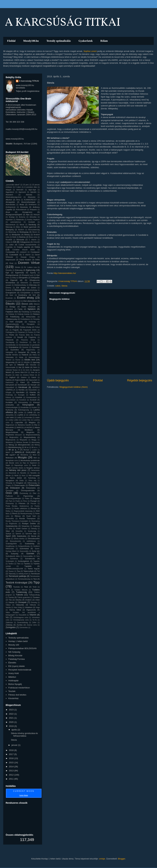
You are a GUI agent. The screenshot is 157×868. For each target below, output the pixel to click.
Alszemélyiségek (28, 202)
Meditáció (29, 430)
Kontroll (33, 400)
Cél (15, 242)
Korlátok (9, 402)
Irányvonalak (10, 367)
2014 (12, 767)
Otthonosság (32, 483)
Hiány (35, 355)
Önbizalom (15, 488)
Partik (18, 501)
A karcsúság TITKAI (29, 81)
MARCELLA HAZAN (24, 428)
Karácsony (10, 382)
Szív (38, 556)
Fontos (31, 332)
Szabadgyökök (11, 544)
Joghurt (12, 377)
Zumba (20, 625)
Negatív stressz (33, 468)
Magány (32, 422)
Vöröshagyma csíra (21, 617)
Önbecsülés (34, 485)
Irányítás (33, 365)
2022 (12, 714)
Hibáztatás (10, 357)
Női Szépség (14, 652)
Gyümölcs (15, 350)
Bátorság (9, 227)
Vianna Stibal (15, 610)
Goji (34, 342)
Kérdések (23, 387)
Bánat (22, 225)
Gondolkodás (11, 345)
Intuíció (21, 365)
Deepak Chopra (28, 257)
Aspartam (9, 220)
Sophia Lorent (90, 51)
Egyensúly (20, 272)
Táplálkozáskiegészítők (14, 569)
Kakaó (34, 377)
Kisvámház (13, 698)
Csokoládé (14, 255)
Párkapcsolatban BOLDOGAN (22, 648)
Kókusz (8, 397)
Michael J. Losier (30, 450)
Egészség (31, 270)
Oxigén (8, 485)
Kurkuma (9, 410)
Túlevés (19, 595)
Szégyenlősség (24, 546)
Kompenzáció (31, 397)
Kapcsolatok (20, 380)
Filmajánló (31, 324)
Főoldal (11, 41)
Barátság (32, 224)
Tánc (19, 564)
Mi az (27, 447)
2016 (12, 758)
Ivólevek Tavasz (12, 370)
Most (35, 455)
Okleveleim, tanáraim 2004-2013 (21, 115)
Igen (11, 365)
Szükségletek (23, 561)
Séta (10, 529)
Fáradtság (25, 312)
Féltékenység (11, 319)
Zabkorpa (9, 623)
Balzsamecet (10, 225)
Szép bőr (36, 551)
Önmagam (10, 491)
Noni (24, 476)
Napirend (33, 463)
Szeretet (30, 553)
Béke (18, 227)
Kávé (23, 382)
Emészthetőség (31, 290)
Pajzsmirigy (28, 496)
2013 (12, 771)
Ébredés (9, 270)
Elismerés (24, 283)
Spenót (18, 534)
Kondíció (23, 400)
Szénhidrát (24, 548)
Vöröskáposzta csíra (21, 620)
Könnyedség (23, 402)
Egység (33, 273)
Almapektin (10, 202)
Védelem (29, 607)
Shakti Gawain (22, 529)
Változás (33, 605)
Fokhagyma (10, 332)
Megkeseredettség (33, 435)
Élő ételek (21, 288)
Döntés (18, 267)
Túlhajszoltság (34, 595)
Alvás (22, 204)
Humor (18, 360)
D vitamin (27, 255)
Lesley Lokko (13, 420)
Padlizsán (9, 496)
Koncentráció (11, 400)
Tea (18, 571)
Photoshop (10, 504)
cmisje (102, 859)
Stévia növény (19, 539)
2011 (12, 779)
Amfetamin (33, 205)
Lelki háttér (10, 418)
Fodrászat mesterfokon (19, 688)
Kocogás (21, 395)
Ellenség (33, 285)
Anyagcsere (27, 212)
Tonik (34, 587)
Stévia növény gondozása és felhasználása (24, 735)
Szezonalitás (28, 556)
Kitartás (33, 392)
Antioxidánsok (21, 210)
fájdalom (32, 309)
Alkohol (9, 200)
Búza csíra (33, 237)
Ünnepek (22, 602)
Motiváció (10, 458)
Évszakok (9, 309)
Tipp (36, 582)
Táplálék (28, 566)
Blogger (122, 859)
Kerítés (22, 390)
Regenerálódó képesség (23, 511)
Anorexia (24, 207)
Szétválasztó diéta (13, 556)
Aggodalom (10, 192)
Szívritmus (14, 559)
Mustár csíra (14, 463)
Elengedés (23, 278)
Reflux (8, 511)
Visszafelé (22, 615)
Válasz (8, 605)
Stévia (8, 539)
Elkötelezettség (20, 285)
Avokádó (32, 222)
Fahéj (20, 309)
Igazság (36, 362)
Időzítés (27, 362)
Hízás (21, 357)
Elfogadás (35, 278)
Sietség (34, 529)
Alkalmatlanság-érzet (14, 197)
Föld (38, 332)
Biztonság (12, 232)
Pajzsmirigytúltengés (13, 499)
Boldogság (24, 232)
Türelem (36, 597)
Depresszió (10, 260)
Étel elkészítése (30, 301)
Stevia (64, 286)
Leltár (19, 418)
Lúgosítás (19, 422)
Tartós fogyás (34, 569)
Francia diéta (24, 335)
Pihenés (22, 503)
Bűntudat (20, 240)
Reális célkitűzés (21, 509)
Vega (38, 607)
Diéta (37, 260)
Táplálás (27, 564)
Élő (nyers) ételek (16, 666)
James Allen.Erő (21, 372)
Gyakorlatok (86, 41)
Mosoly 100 (14, 645)
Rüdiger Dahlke (29, 523)
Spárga (8, 534)
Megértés (30, 432)
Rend (15, 513)
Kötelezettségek (12, 407)
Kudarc (34, 407)
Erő (34, 295)
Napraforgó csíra (21, 465)
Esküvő (18, 301)
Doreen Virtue (29, 263)
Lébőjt (30, 412)
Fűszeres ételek (28, 340)
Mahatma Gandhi (24, 425)
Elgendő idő (17, 280)
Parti (10, 501)
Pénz (25, 501)
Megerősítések (12, 432)
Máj (36, 425)
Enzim (37, 293)
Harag (33, 352)
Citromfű (36, 242)
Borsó (35, 232)
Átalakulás (20, 220)
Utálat (37, 600)
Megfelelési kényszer (14, 435)
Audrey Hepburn (33, 220)
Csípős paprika (23, 247)
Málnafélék (10, 428)
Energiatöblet (25, 293)
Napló (8, 465)
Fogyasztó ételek (30, 330)
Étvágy (12, 307)
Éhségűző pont (28, 275)
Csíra (37, 247)
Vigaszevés (31, 610)
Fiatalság (32, 322)
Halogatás (9, 352)
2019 (12, 726)
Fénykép (36, 319)
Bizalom (21, 230)
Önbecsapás (20, 485)
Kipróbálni (20, 392)
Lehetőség (33, 415)
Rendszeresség (26, 514)
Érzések (9, 301)
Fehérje (11, 314)
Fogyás (16, 330)
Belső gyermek (30, 227)
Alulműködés (11, 205)
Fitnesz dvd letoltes (17, 695)
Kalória (9, 380)
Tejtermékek (28, 571)
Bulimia (22, 237)
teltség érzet (23, 574)
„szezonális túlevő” (13, 185)
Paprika (36, 498)
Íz (22, 370)
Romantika (10, 519)
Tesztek (12, 691)
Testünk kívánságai (16, 583)
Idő (19, 362)
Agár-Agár (32, 190)
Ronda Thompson (27, 518)
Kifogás (8, 392)
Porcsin (33, 504)
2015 (12, 763)
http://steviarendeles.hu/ (65, 273)
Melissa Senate (22, 442)
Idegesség (10, 362)
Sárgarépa (25, 526)
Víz (7, 617)
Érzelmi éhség (25, 298)
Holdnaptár (13, 681)
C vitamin (33, 240)
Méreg (11, 445)
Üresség (34, 602)
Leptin (37, 418)
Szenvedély (24, 551)
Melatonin (9, 442)
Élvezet (18, 290)
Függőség (32, 337)
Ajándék (34, 192)
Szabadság (29, 543)
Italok (27, 367)
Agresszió (22, 192)
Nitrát (16, 476)
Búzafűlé (9, 240)
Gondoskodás (24, 345)
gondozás (36, 345)
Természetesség (24, 579)
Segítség (36, 526)
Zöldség (9, 625)
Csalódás (9, 247)
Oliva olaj (32, 481)
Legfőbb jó (21, 415)
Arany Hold (13, 673)
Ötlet (34, 493)
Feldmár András (24, 314)
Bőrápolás (16, 235)
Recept (34, 508)
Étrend (25, 304)
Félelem (36, 314)
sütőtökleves (31, 541)
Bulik (14, 237)
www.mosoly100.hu (15, 139)
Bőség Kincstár (15, 655)
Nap (24, 463)
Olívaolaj (9, 483)
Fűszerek (10, 340)
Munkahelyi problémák (30, 460)
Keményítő (22, 385)
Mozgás (22, 457)
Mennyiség (36, 442)
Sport (8, 536)
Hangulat (22, 352)
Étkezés (10, 304)
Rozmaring (36, 521)
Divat (11, 263)
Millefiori (12, 677)
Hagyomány (31, 350)
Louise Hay (26, 420)
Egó (7, 272)
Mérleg (37, 445)
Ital (20, 367)
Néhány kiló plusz (18, 470)
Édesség (19, 270)
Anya (8, 212)
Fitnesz (10, 327)
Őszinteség (24, 493)
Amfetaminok (11, 207)
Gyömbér (36, 347)
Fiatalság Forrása (16, 659)
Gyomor (25, 347)
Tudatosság (21, 592)
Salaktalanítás (12, 526)
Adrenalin (20, 190)
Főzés (11, 335)
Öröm (9, 493)
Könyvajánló (28, 405)
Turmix (11, 597)
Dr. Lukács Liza (31, 267)
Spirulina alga (31, 534)
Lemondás (28, 418)
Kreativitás (25, 407)
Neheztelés (35, 470)
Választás (20, 605)
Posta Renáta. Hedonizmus (17, 506)
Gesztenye (24, 342)
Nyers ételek (16, 478)
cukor (58, 286)
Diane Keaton (25, 260)
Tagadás (36, 561)
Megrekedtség (30, 437)
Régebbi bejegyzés (140, 380)
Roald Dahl (31, 516)
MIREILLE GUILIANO (25, 452)
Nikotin (8, 476)
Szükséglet (10, 561)
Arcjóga (12, 217)
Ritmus (18, 516)
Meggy (34, 440)
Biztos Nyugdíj (15, 684)
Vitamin (33, 615)
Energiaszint (11, 293)
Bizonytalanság (34, 230)
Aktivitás (29, 195)
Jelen (17, 375)
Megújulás (23, 440)
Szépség (14, 553)
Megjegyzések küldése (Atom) (73, 387)
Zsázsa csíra (32, 625)
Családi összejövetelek (27, 245)
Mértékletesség (15, 447)
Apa (28, 214)
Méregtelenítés (24, 445)
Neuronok (12, 473)
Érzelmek (9, 298)
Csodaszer (35, 252)
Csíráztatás (10, 252)
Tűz (10, 600)
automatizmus (16, 222)
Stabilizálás (22, 536)
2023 (12, 710)
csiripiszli (23, 252)
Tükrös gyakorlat (24, 597)
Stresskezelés (34, 538)
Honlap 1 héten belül (18, 641)
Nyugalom (10, 480)
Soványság (32, 531)
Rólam (104, 41)
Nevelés (23, 473)
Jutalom (24, 377)
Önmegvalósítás (28, 490)
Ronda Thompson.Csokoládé (17, 521)
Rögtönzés (13, 524)
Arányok (37, 215)
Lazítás (21, 412)
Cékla (8, 242)
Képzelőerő (10, 387)
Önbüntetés (31, 488)
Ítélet (35, 367)
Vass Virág (18, 607)
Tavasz (11, 571)
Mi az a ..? (36, 447)
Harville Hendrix (12, 355)
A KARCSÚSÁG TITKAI (63, 23)
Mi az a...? (14, 450)
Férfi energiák (16, 322)
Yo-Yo (35, 620)
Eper (11, 295)
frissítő (20, 337)
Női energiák (34, 475)
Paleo (27, 499)
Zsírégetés (11, 627)
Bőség (27, 235)
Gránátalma (13, 347)
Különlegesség (23, 410)
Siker (8, 531)
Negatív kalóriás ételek (14, 468)
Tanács (11, 564)
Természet (35, 574)
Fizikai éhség (26, 327)
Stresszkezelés (15, 541)
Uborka (18, 600)
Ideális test (30, 360)
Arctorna (22, 217)
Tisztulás (17, 587)
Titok (26, 587)
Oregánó (20, 483)
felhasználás (31, 317)
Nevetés (34, 473)
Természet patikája (17, 576)
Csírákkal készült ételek (23, 250)
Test (35, 579)
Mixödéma (24, 455)
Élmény (8, 288)
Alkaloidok (32, 197)
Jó (39, 375)
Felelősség (15, 317)
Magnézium (10, 425)
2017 (12, 754)
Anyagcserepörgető (14, 214)
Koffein (33, 395)
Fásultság (36, 312)
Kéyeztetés (33, 390)
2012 (12, 775)
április (15, 730)
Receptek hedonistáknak (20, 670)
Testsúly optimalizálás (59, 41)
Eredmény (23, 295)
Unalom (28, 600)
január (15, 745)
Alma (18, 200)
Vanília (8, 607)
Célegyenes (25, 242)
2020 (12, 722)
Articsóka (33, 217)
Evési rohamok (28, 307)
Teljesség (12, 574)
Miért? (8, 452)
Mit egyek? (11, 455)
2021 (12, 718)
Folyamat (21, 332)
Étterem (37, 304)
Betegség (10, 229)
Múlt (35, 458)
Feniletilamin (25, 319)
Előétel (34, 288)
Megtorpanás (11, 440)
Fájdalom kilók (12, 312)
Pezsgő (33, 501)
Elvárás (8, 290)
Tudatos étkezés (21, 590)
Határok (25, 355)
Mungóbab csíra (12, 461)
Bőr (7, 235)
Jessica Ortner (29, 375)
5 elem (18, 187)
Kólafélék (19, 397)
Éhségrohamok (12, 275)
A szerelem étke (31, 187)
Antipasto (33, 210)
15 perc (26, 185)
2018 (12, 750)
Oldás (21, 481)
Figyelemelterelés (12, 324)
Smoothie (19, 531)
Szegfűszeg (10, 546)
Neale (34, 465)
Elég (14, 278)
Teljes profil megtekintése (28, 91)
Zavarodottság (22, 623)
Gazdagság (10, 342)
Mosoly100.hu (31, 41)
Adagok (8, 190)
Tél (38, 571)
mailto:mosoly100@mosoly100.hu (21, 129)
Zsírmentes (24, 628)
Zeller (34, 623)
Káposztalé (33, 380)
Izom (27, 370)
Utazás (11, 602)
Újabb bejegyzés (58, 380)
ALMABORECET (30, 200)
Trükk (8, 590)
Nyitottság (32, 478)
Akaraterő (9, 195)
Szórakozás (30, 558)
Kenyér (34, 385)
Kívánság (9, 395)
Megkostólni (14, 437)
